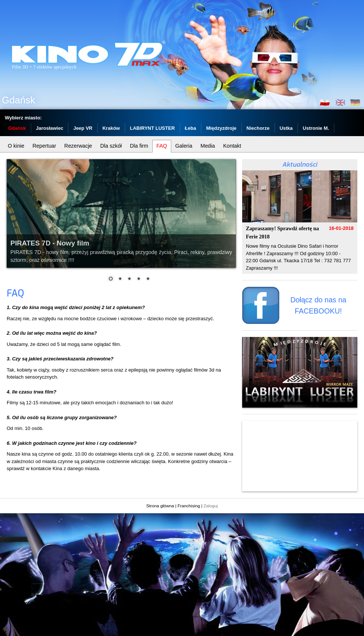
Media (208, 146)
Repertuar (45, 146)
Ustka (286, 128)
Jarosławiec (50, 128)
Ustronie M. (316, 128)
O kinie (16, 146)
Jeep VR (83, 128)
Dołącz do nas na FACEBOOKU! (318, 305)
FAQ (162, 146)
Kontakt (232, 146)
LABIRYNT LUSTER (152, 128)
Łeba (191, 128)
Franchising (189, 506)
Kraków (111, 128)
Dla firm (139, 146)
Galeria (184, 146)
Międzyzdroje (221, 128)
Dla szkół (111, 146)
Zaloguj (211, 506)
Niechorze (258, 128)
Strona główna (160, 506)
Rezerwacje (78, 146)
